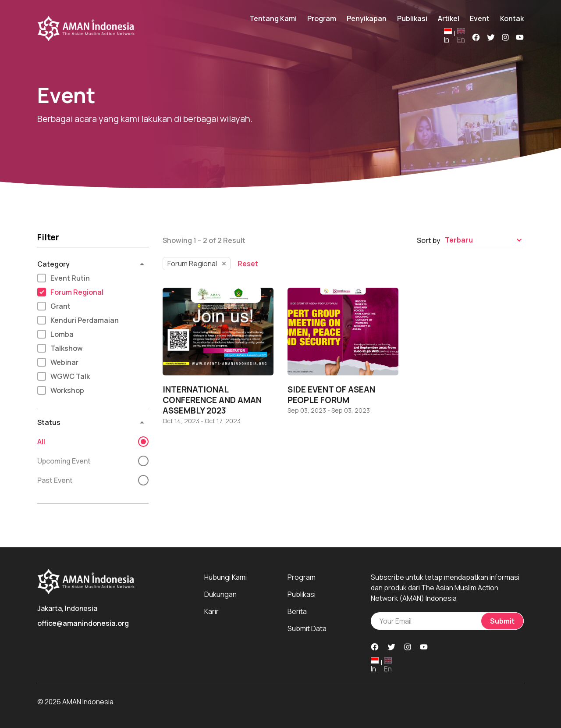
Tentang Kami (273, 18)
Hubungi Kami (225, 577)
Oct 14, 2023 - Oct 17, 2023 (202, 421)
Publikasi (412, 18)
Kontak (512, 18)
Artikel (449, 18)
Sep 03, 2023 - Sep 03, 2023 (329, 410)
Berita (297, 611)
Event (480, 18)
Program (322, 18)
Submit (502, 621)
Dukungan (220, 594)
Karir (211, 611)
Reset (248, 264)
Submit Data (307, 628)
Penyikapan (367, 18)
